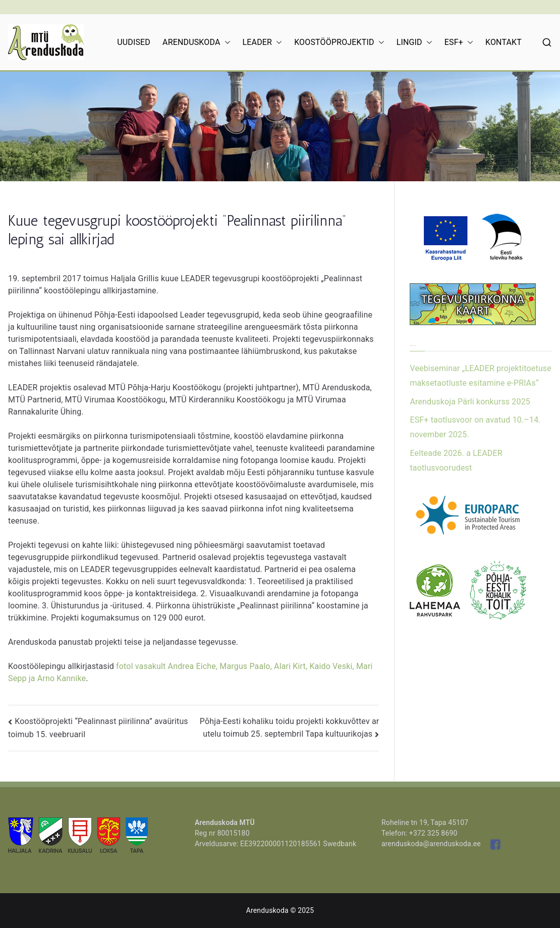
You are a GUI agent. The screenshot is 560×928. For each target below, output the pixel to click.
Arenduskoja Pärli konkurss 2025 (470, 402)
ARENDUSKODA (197, 42)
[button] (226, 42)
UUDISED (134, 42)
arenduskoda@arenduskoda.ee (431, 844)
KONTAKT (503, 42)
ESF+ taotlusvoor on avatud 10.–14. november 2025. (475, 427)
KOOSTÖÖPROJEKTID (339, 42)
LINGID (414, 42)
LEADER (263, 42)
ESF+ (459, 42)
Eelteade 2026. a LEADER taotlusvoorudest (456, 460)
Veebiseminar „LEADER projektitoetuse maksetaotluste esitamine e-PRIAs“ (481, 376)
